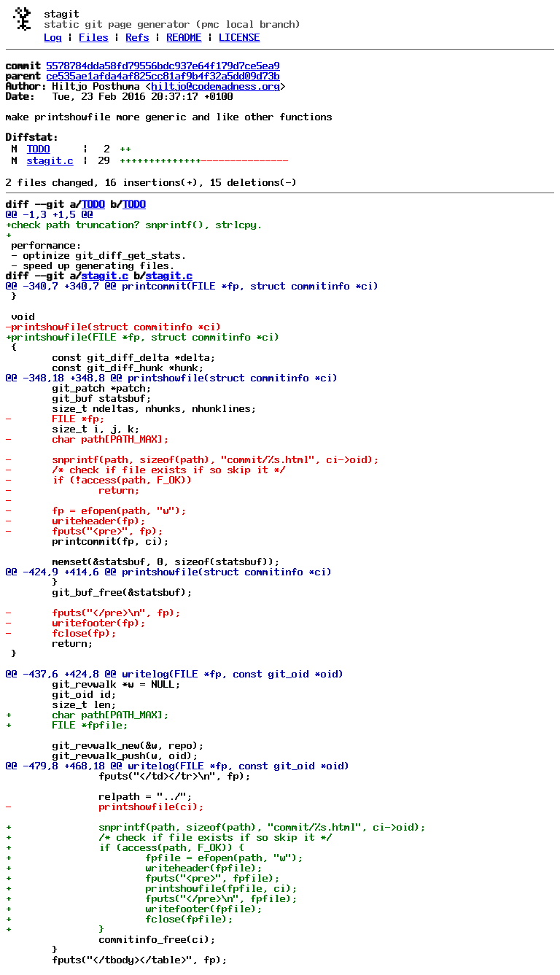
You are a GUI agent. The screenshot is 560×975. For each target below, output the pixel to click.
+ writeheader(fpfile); (134, 868)
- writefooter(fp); (76, 623)
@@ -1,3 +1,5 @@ (50, 214)
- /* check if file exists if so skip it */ (146, 470)
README (184, 37)
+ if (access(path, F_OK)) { (125, 847)
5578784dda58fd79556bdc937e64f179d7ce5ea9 (163, 66)
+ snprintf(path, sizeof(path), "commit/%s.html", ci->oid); (216, 827)
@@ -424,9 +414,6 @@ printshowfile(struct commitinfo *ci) (169, 572)
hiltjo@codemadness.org (216, 86)
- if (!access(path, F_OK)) (99, 480)
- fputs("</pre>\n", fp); (93, 613)
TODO (39, 149)
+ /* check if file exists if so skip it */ (169, 837)
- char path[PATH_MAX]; (87, 439)
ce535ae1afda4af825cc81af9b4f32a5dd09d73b (163, 76)
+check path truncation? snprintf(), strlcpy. (134, 225)
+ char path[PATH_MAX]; (87, 715)
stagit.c (50, 160)
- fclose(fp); (61, 633)
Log (53, 37)
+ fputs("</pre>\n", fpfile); (152, 898)
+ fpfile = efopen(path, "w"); (155, 858)
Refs (138, 37)
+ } (55, 929)
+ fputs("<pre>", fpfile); (143, 878)
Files (94, 37)
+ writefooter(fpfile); (134, 909)
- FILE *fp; (55, 419)
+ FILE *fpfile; (67, 725)
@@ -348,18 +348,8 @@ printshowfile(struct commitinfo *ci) (172, 378)
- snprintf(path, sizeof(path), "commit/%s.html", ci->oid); (192, 459)
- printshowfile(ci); (105, 807)
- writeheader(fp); (76, 521)
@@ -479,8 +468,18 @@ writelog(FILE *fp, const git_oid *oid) (178, 766)
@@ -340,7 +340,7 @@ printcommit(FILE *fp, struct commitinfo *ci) (192, 286)
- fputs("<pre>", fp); (85, 531)
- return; (73, 490)
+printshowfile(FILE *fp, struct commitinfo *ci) (143, 337)
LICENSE (240, 37)
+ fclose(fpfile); (120, 919)
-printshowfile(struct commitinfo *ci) (114, 327)
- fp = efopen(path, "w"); (96, 510)
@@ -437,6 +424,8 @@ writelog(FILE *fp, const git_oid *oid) (175, 674)
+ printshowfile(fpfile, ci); (152, 888)
